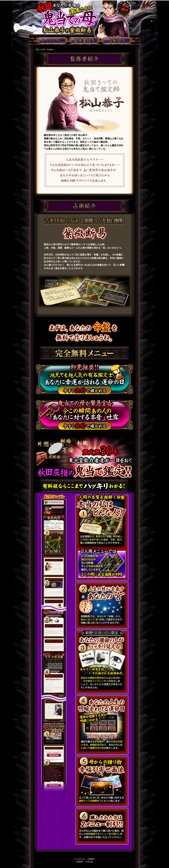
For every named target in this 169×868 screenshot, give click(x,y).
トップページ (80, 859)
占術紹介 (80, 861)
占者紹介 (91, 859)
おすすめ (89, 861)
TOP (37, 50)
